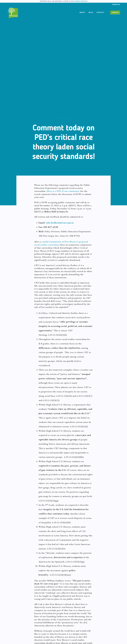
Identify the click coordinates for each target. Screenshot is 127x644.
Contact (100, 12)
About (82, 12)
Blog (91, 12)
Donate (115, 12)
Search (116, 4)
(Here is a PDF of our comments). (63, 191)
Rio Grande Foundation (80, 1)
